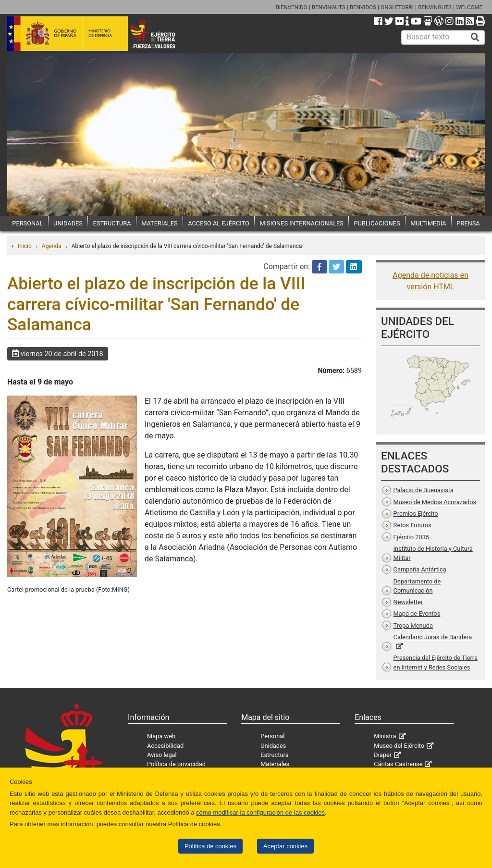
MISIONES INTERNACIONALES (301, 223)
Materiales (275, 764)
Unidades (273, 746)
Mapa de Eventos (417, 614)
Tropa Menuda (413, 626)
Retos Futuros (412, 525)
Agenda (52, 246)
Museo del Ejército (399, 746)
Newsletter (408, 602)
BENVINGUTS (329, 7)
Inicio (25, 246)
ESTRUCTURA (112, 223)
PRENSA (468, 223)
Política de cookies (210, 846)
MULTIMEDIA (428, 223)
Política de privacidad (176, 764)
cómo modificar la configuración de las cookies (260, 812)
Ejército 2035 (411, 537)
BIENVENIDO (292, 7)
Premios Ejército (416, 514)
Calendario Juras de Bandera (433, 637)
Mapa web (161, 736)
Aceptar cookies (285, 846)
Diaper (383, 755)
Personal (272, 736)
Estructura (274, 755)
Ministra (385, 736)
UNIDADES (68, 223)
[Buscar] (475, 37)
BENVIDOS (363, 7)
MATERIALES (159, 223)
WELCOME (469, 7)
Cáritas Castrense (398, 764)
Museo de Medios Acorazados (435, 502)
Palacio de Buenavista (424, 490)
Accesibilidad (165, 746)
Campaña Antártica (420, 569)
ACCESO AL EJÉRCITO (219, 223)
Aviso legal (162, 755)
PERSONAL (27, 223)
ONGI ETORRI (397, 7)
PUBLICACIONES (377, 223)
